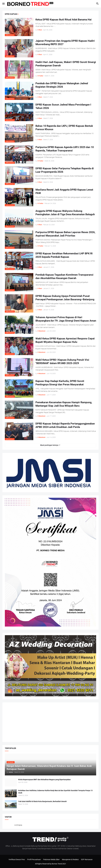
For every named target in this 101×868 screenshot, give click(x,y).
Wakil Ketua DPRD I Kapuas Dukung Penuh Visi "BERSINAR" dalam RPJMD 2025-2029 (62, 362)
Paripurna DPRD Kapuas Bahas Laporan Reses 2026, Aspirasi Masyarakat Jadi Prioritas (65, 234)
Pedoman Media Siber (51, 859)
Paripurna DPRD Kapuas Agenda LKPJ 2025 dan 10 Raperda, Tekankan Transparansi (65, 149)
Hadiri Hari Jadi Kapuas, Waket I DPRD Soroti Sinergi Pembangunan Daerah (66, 64)
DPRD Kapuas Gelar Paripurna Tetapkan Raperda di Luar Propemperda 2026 (65, 170)
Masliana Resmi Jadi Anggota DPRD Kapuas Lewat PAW (64, 191)
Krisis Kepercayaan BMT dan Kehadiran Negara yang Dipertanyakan (44, 780)
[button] (3, 4)
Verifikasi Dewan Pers (17, 859)
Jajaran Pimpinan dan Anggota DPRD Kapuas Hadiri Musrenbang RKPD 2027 (65, 43)
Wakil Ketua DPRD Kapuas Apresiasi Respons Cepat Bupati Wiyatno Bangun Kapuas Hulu (65, 340)
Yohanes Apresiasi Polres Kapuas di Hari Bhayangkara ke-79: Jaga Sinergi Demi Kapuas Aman (66, 319)
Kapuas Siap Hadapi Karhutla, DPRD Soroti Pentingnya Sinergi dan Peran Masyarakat (60, 383)
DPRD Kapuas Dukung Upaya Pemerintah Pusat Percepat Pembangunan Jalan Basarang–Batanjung (65, 298)
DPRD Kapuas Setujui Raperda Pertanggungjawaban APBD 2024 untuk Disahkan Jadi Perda (65, 425)
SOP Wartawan (87, 859)
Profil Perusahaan (34, 859)
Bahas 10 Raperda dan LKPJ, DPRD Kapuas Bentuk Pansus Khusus (64, 128)
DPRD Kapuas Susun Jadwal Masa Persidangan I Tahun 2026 (63, 106)
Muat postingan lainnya (49, 445)
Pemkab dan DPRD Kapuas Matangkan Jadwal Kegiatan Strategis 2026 (62, 85)
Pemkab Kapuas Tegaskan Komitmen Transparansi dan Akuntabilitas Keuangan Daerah (64, 276)
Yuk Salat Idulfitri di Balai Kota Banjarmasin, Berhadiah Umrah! (43, 801)
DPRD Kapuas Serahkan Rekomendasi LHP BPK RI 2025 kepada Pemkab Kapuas (64, 255)
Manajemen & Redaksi (70, 859)
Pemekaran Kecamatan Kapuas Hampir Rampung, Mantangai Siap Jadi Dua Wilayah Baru (64, 404)
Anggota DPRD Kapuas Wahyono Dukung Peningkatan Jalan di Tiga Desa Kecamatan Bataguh (65, 213)
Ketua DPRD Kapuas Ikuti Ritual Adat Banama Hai (64, 20)
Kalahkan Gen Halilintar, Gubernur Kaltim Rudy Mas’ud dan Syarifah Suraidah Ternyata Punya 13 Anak (55, 792)
